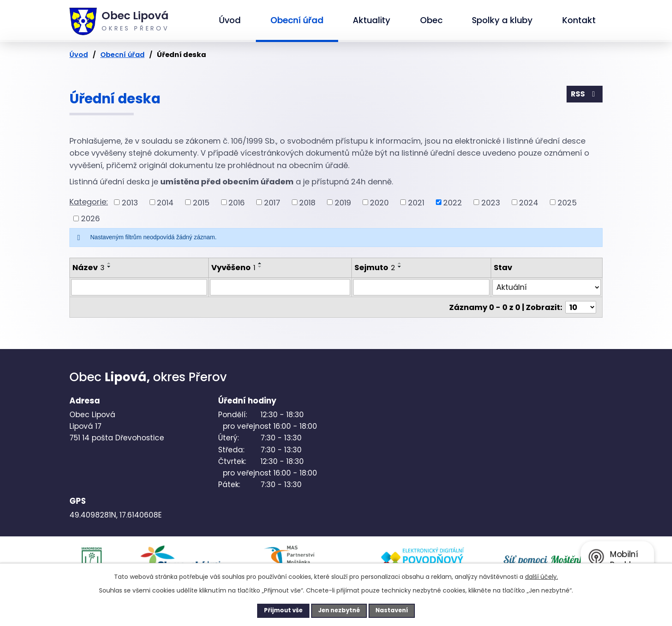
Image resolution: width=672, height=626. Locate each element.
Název (88, 267)
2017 (272, 202)
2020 (379, 202)
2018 (307, 202)
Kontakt (579, 20)
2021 (416, 202)
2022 (453, 202)
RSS (584, 95)
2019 (343, 202)
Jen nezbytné (339, 610)
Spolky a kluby (502, 20)
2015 (201, 202)
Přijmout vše (277, 610)
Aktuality (372, 20)
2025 (567, 202)
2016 (237, 202)
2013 (130, 202)
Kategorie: (89, 202)
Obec (431, 20)
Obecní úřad (297, 20)
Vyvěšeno (233, 267)
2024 (529, 202)
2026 (90, 218)
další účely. (541, 576)
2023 (491, 202)
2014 (165, 202)
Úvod (230, 20)
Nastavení (399, 610)
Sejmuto (375, 267)
